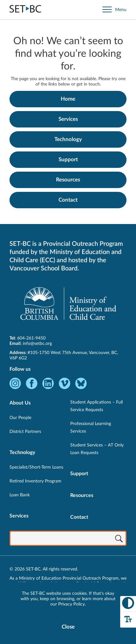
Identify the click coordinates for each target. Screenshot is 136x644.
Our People (20, 418)
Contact (68, 200)
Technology (68, 139)
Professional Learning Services (91, 428)
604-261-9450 (31, 338)
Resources (68, 180)
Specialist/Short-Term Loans (36, 467)
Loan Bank (20, 495)
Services (68, 119)
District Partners (25, 432)
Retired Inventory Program (35, 481)
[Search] (119, 539)
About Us (20, 403)
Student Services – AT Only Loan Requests (97, 449)
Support (68, 160)
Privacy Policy (71, 604)
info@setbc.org (37, 344)
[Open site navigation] (114, 10)
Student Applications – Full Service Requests (96, 406)
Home (68, 99)
